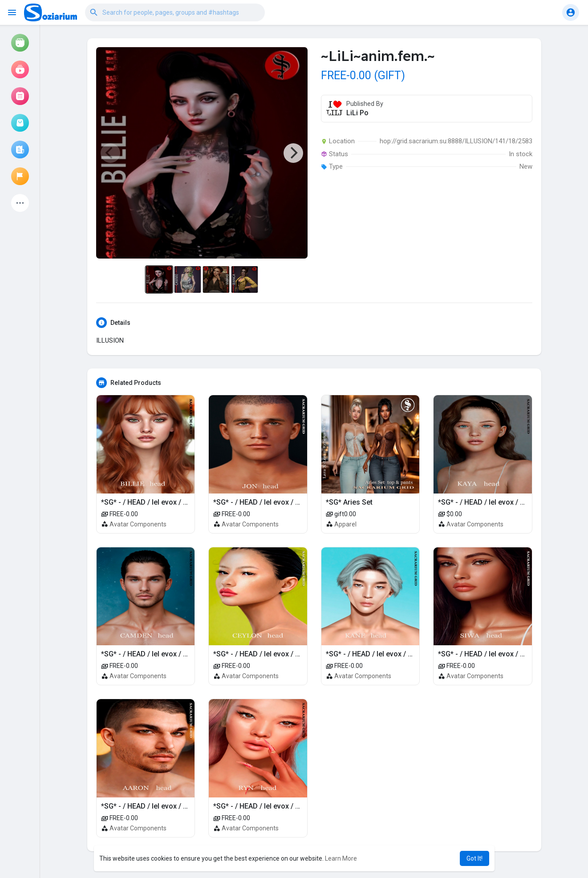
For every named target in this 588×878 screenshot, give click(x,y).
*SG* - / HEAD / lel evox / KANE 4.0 (381, 654)
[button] (175, 12)
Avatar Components (138, 524)
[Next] (293, 153)
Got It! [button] (474, 858)
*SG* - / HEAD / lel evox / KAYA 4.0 (493, 502)
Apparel (345, 524)
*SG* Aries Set (349, 502)
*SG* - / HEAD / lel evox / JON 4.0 (267, 502)
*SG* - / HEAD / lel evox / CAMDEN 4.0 (162, 654)
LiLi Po (357, 113)
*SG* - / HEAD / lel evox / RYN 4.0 (267, 806)
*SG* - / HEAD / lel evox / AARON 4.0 (159, 806)
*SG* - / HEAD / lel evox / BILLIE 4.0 (158, 502)
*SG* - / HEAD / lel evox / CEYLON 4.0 (273, 654)
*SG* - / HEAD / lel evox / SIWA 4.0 (493, 654)
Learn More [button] (341, 858)
